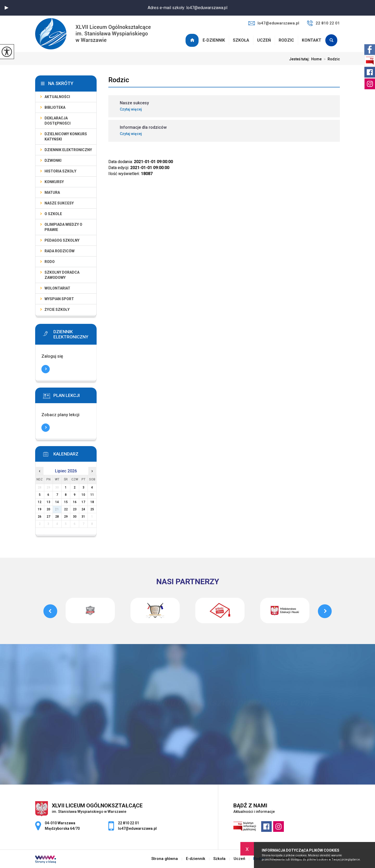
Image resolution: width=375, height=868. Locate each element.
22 (66, 509)
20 (48, 509)
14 (57, 502)
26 (40, 517)
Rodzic (286, 40)
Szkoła (241, 40)
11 (92, 495)
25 (92, 509)
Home (316, 59)
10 (83, 495)
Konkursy (54, 182)
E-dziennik (214, 40)
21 (57, 509)
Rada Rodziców (60, 251)
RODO (50, 262)
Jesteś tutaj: (300, 59)
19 (40, 509)
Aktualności (57, 97)
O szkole (53, 214)
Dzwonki (53, 160)
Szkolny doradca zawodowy (62, 275)
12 (40, 502)
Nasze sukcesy (59, 203)
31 (83, 517)
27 (48, 517)
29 (66, 517)
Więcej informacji (46, 369)
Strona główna (193, 40)
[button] (7, 8)
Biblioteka (55, 107)
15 (66, 502)
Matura (52, 192)
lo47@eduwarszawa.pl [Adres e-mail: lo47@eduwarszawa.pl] (137, 828)
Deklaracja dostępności (58, 121)
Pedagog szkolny (62, 240)
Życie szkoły (57, 310)
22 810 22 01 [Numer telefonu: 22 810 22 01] (129, 823)
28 (57, 517)
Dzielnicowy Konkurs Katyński (66, 137)
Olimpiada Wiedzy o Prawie (63, 227)
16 (75, 502)
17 (83, 502)
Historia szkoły (60, 171)
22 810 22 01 (323, 23)
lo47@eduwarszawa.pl (274, 23)
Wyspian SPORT (59, 299)
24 (83, 509)
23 (75, 509)
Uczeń (264, 40)
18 (92, 502)
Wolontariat (57, 288)
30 (75, 517)
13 (48, 502)
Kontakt (312, 40)
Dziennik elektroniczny (68, 150)
